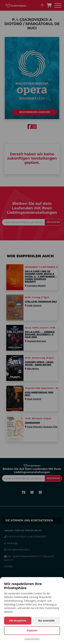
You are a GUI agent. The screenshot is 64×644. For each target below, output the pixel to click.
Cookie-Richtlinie (32, 639)
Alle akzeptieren (18, 621)
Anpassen (32, 630)
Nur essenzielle (46, 621)
